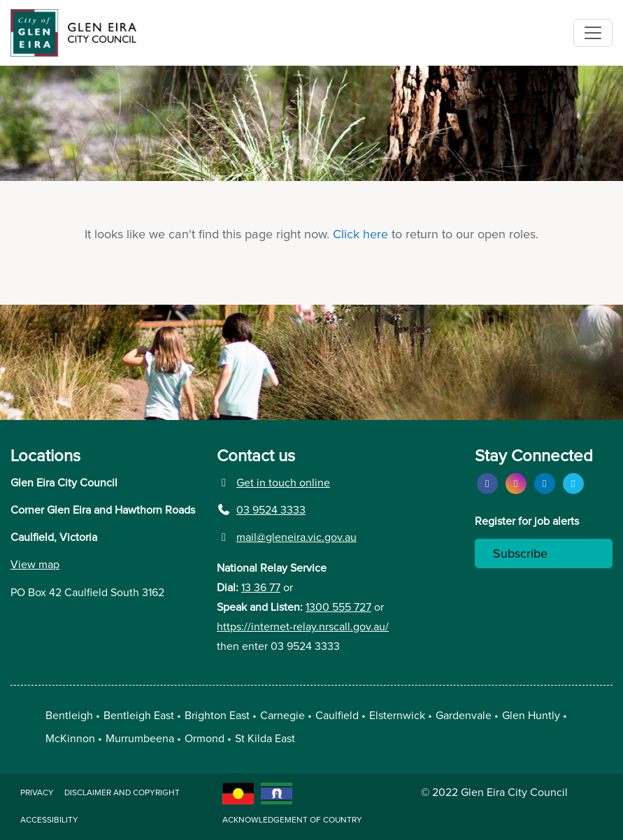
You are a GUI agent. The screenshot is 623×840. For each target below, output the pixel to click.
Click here (360, 235)
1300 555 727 (338, 607)
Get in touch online (273, 483)
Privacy (37, 793)
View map (35, 565)
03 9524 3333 (261, 510)
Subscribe (520, 554)
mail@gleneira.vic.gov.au (287, 537)
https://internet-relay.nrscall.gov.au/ (303, 627)
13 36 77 (261, 588)
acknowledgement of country (292, 820)
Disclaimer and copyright (122, 793)
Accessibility (49, 820)
